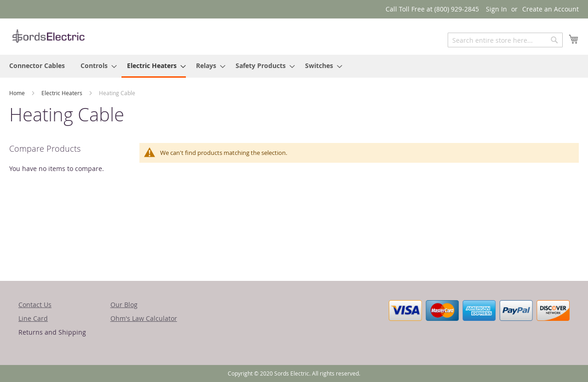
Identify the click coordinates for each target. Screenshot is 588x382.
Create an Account (551, 9)
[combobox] (505, 40)
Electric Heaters (63, 93)
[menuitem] (37, 66)
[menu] (294, 66)
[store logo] (48, 36)
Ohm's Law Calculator (144, 318)
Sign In (496, 9)
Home (18, 93)
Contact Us (35, 305)
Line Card (33, 318)
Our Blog (124, 305)
